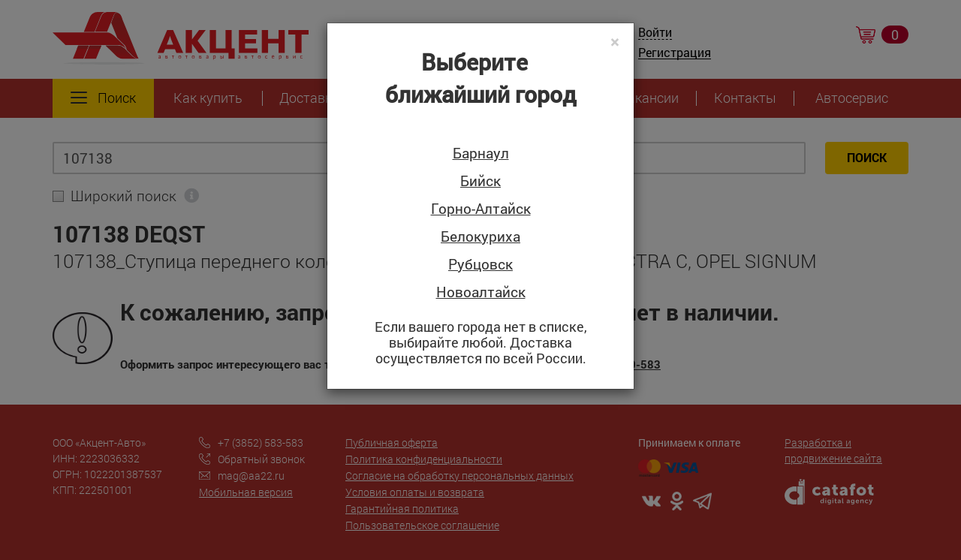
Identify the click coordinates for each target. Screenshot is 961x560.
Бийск (480, 181)
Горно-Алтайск (481, 209)
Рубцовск (480, 265)
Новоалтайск (481, 292)
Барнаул (481, 154)
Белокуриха (480, 237)
